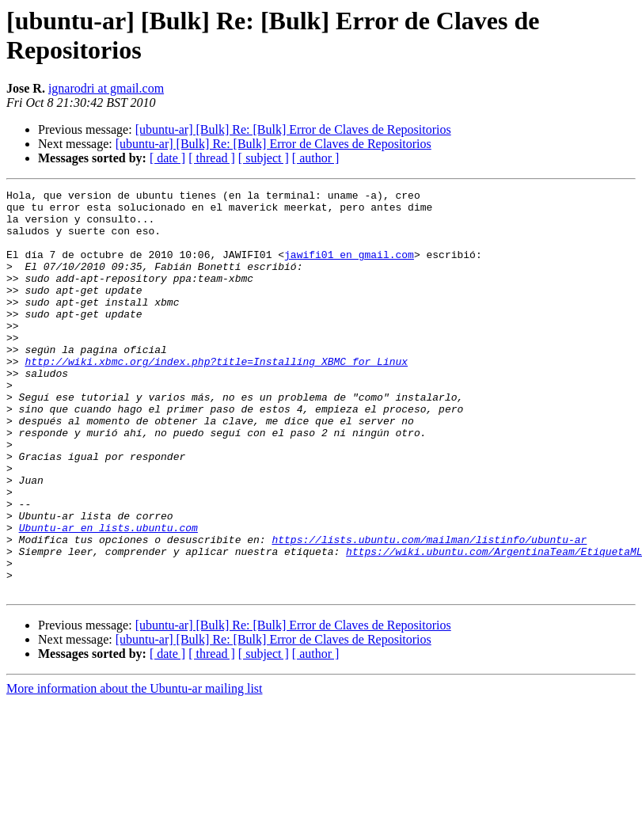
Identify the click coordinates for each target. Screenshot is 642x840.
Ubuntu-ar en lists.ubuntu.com (108, 596)
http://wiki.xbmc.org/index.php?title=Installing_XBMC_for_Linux (216, 397)
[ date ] (167, 158)
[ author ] (316, 158)
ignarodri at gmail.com (106, 88)
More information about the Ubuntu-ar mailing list (135, 769)
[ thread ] (212, 158)
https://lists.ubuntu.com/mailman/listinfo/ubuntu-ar (429, 610)
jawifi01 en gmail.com (349, 268)
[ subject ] (264, 158)
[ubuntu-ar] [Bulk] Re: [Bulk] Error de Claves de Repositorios (293, 129)
